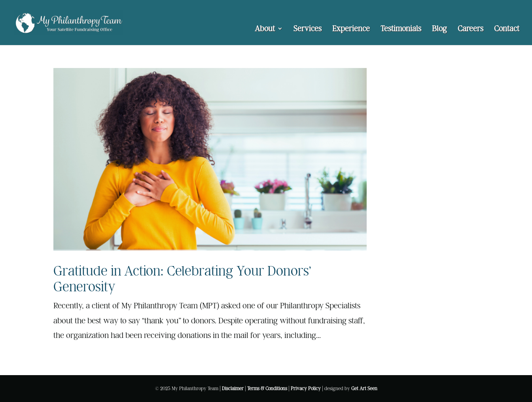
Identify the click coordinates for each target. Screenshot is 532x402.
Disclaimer (233, 388)
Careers (470, 29)
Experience (351, 29)
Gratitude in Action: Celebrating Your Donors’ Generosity (182, 278)
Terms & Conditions (267, 388)
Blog (439, 29)
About (265, 29)
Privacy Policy (306, 388)
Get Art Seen (364, 388)
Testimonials (401, 29)
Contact (507, 29)
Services (308, 29)
